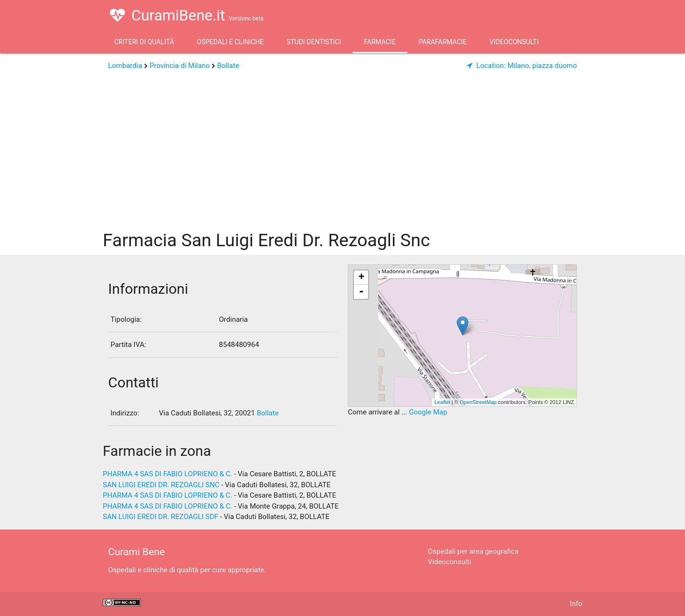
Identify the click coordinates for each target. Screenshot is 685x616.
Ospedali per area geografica (473, 551)
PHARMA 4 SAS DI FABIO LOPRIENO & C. (167, 474)
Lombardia (125, 66)
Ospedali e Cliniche (230, 42)
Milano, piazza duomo (522, 66)
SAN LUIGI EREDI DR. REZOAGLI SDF (161, 517)
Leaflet (442, 402)
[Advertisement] (342, 154)
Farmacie (380, 42)
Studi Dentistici (314, 42)
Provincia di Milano (180, 66)
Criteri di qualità (144, 42)
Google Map (428, 412)
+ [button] (361, 278)
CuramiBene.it (187, 15)
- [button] (362, 292)
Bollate (228, 66)
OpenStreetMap (478, 402)
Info (576, 604)
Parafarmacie (443, 42)
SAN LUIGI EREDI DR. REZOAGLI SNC (161, 485)
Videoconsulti (514, 42)
